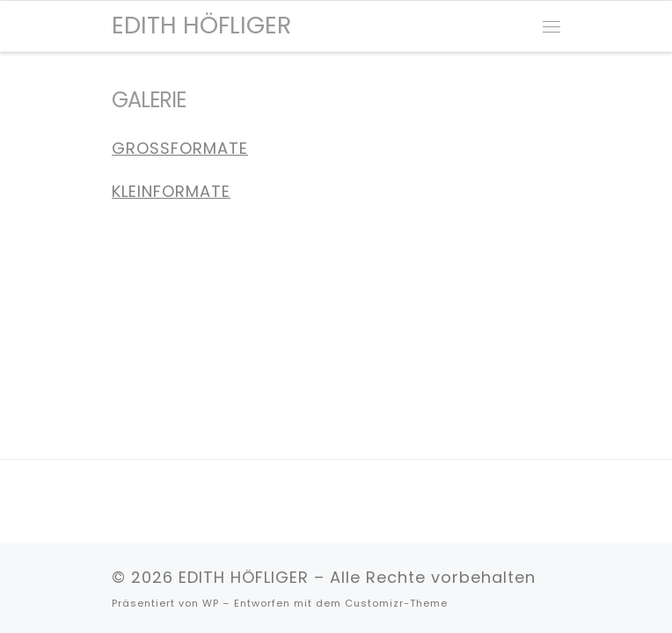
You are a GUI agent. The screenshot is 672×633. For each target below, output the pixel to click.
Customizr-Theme (396, 603)
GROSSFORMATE (180, 148)
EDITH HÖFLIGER (244, 577)
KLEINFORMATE (171, 191)
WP (211, 603)
